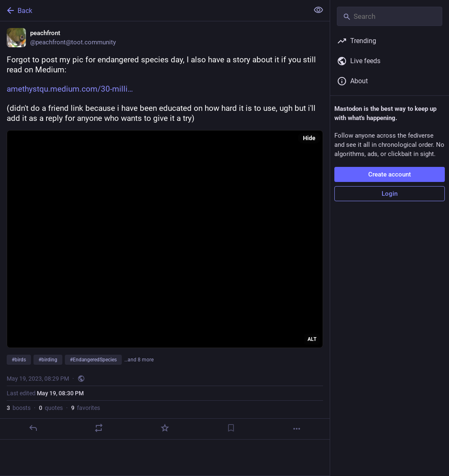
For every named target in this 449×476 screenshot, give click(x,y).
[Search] (390, 16)
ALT (312, 339)
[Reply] (33, 428)
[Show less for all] (318, 10)
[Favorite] (165, 428)
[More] (297, 429)
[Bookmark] (231, 428)
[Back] (154, 10)
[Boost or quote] (99, 428)
